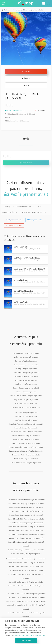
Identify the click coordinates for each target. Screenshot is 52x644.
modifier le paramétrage (24, 635)
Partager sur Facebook (14, 220)
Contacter (26, 71)
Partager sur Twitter (35, 220)
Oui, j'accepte (26, 640)
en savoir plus (40, 635)
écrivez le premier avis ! (26, 194)
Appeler (26, 78)
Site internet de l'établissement (17, 121)
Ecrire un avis (26, 163)
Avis (26, 85)
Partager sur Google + (14, 225)
